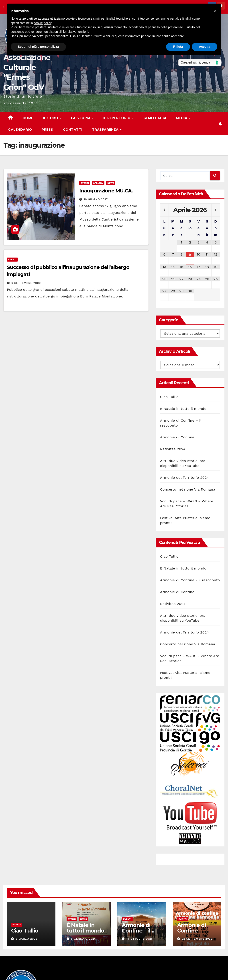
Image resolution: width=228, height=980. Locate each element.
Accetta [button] (205, 47)
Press (47, 130)
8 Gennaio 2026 (83, 939)
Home (28, 118)
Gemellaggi (155, 118)
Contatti (73, 130)
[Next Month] (216, 210)
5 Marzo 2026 (27, 939)
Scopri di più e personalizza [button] (38, 47)
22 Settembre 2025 (197, 939)
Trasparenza (106, 130)
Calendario (20, 130)
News (111, 183)
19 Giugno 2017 (96, 199)
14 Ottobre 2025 (140, 939)
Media (182, 118)
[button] (215, 11)
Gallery (98, 183)
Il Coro (51, 118)
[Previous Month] (164, 210)
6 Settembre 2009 (26, 283)
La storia (81, 118)
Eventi (85, 183)
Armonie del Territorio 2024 (184, 478)
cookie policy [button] (43, 23)
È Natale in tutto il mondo (183, 409)
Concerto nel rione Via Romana (188, 489)
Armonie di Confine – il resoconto (136, 931)
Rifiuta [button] (178, 47)
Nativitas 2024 (173, 449)
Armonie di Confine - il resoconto (190, 580)
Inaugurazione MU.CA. (106, 191)
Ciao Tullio (169, 397)
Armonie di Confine (177, 437)
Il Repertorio (117, 118)
